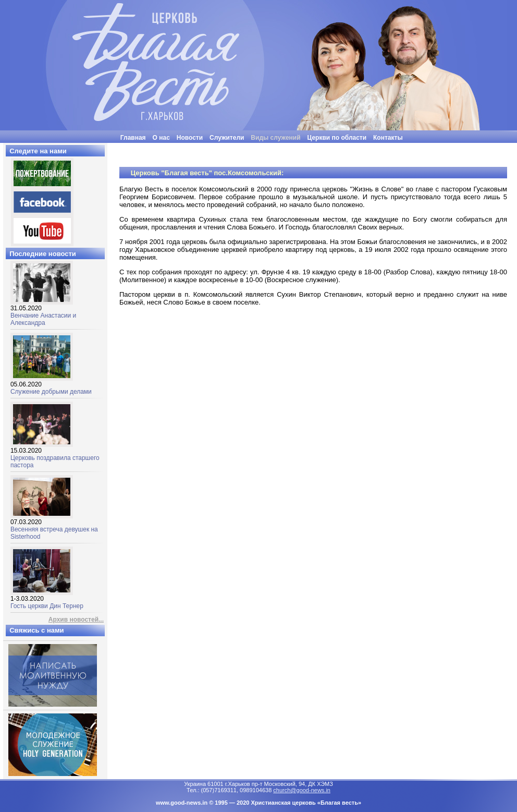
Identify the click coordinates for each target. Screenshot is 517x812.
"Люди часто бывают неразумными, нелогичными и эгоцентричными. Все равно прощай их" (285, 147)
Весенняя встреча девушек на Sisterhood (54, 526)
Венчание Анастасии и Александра (43, 313)
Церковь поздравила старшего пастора (55, 455)
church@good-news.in (302, 790)
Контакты (388, 138)
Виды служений (275, 138)
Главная (133, 138)
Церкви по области (337, 138)
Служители (227, 138)
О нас (161, 138)
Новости (190, 138)
